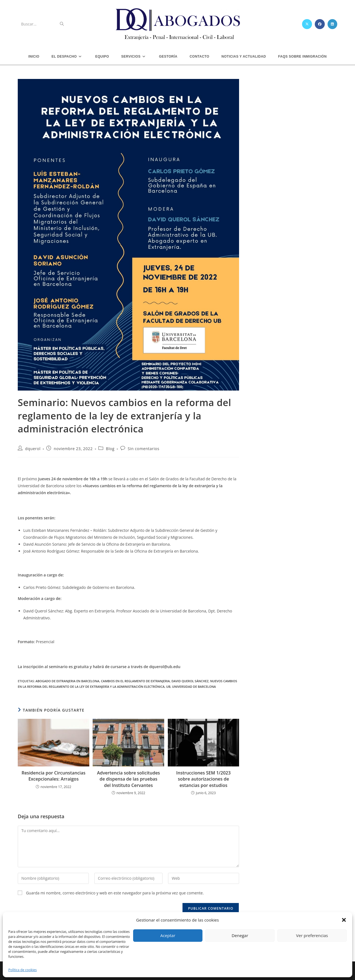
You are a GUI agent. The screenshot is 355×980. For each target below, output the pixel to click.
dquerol (33, 449)
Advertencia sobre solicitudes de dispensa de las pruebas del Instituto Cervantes (129, 779)
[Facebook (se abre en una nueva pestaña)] (320, 24)
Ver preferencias (312, 935)
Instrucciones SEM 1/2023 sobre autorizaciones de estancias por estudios (203, 779)
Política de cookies (23, 970)
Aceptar (168, 935)
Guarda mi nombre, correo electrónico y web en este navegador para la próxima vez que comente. (115, 893)
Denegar (240, 935)
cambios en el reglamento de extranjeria (135, 681)
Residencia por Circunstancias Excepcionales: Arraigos (54, 776)
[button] (344, 920)
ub (168, 687)
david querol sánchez (190, 681)
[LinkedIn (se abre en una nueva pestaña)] (332, 24)
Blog (110, 449)
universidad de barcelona (194, 687)
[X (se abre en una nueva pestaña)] (307, 24)
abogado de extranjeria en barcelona (67, 681)
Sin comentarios (143, 449)
